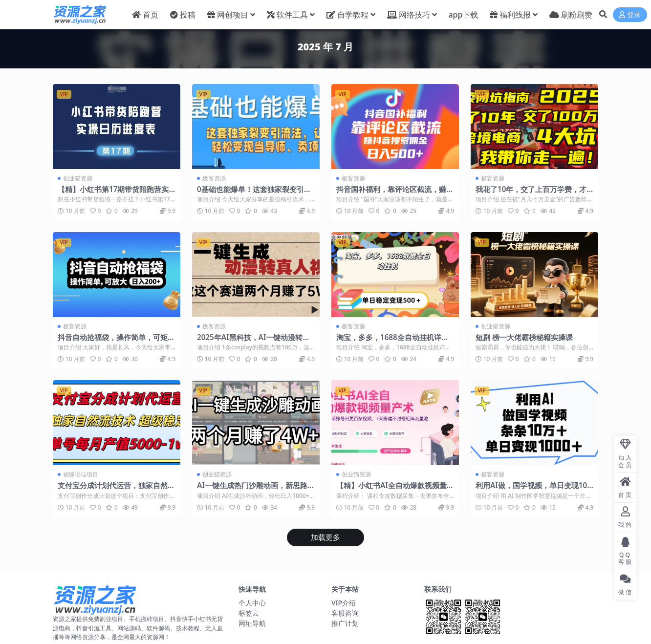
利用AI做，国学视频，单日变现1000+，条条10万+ (533, 490)
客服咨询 (345, 613)
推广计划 (345, 623)
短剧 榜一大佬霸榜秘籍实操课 (524, 337)
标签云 (249, 613)
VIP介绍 (344, 603)
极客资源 (214, 178)
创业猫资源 (78, 178)
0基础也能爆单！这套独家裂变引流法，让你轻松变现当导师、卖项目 (254, 193)
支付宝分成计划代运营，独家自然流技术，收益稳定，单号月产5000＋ (116, 490)
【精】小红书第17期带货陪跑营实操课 (113, 193)
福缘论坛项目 (81, 474)
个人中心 (252, 603)
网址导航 (252, 623)
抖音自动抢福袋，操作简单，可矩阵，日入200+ (113, 342)
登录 (630, 15)
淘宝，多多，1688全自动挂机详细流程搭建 (392, 342)
